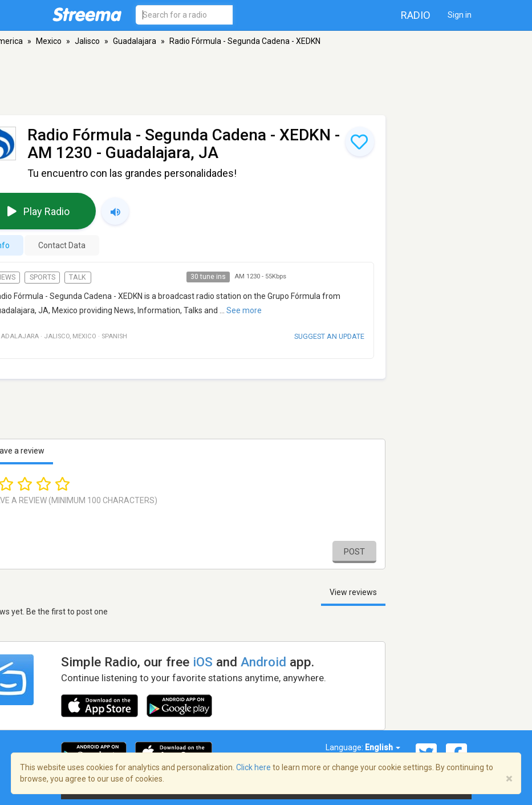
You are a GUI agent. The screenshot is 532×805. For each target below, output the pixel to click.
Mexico (49, 41)
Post (354, 552)
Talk (78, 277)
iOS (203, 662)
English (383, 747)
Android (263, 662)
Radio (416, 15)
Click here (253, 767)
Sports (42, 277)
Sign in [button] (460, 15)
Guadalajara (135, 41)
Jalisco (87, 41)
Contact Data (62, 245)
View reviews (353, 592)
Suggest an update (329, 336)
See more (244, 310)
